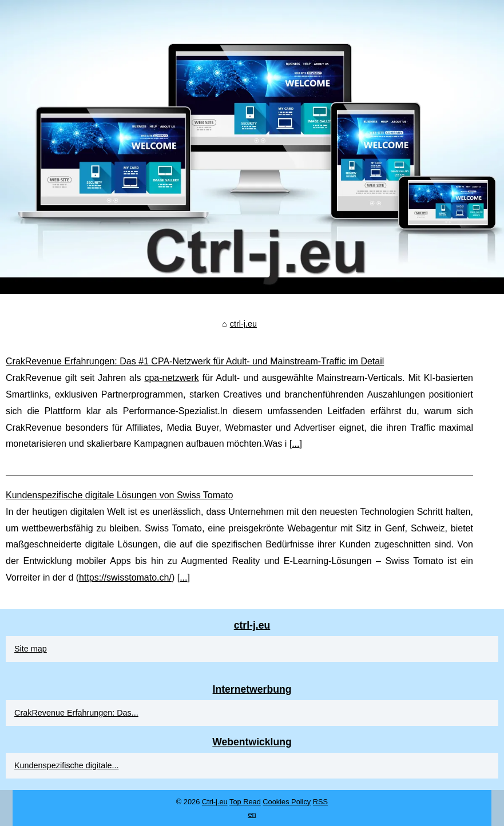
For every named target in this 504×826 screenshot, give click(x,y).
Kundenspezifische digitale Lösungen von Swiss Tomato (119, 495)
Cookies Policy (287, 802)
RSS (320, 802)
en (252, 814)
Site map (31, 649)
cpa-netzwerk (171, 378)
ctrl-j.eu (243, 324)
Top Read (245, 802)
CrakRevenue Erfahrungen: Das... (76, 713)
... (295, 444)
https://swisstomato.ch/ (125, 577)
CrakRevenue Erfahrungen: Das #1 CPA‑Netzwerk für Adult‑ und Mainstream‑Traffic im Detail (195, 361)
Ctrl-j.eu (215, 802)
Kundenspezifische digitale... (66, 765)
